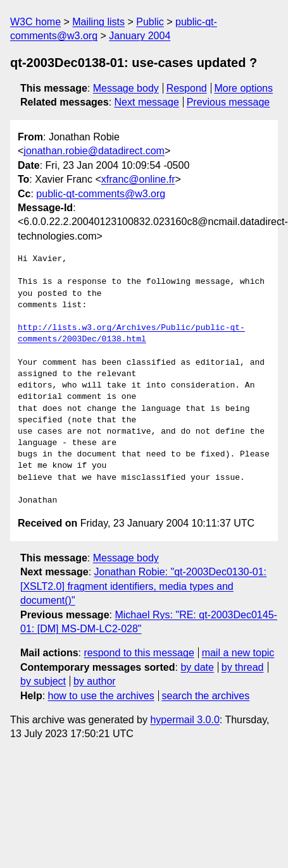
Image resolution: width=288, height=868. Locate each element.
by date (197, 667)
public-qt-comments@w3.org (101, 194)
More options (244, 88)
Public (150, 22)
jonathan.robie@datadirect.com (94, 151)
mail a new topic (238, 653)
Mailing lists (98, 22)
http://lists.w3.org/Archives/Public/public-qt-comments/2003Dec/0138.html (131, 334)
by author (95, 681)
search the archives (206, 696)
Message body (126, 88)
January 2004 (140, 36)
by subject (43, 681)
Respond (187, 88)
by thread (243, 667)
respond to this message (139, 653)
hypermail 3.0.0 (185, 720)
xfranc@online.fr (138, 179)
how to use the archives (101, 696)
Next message (147, 102)
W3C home (35, 22)
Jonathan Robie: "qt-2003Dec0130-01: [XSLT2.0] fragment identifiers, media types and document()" (143, 586)
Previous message (229, 102)
